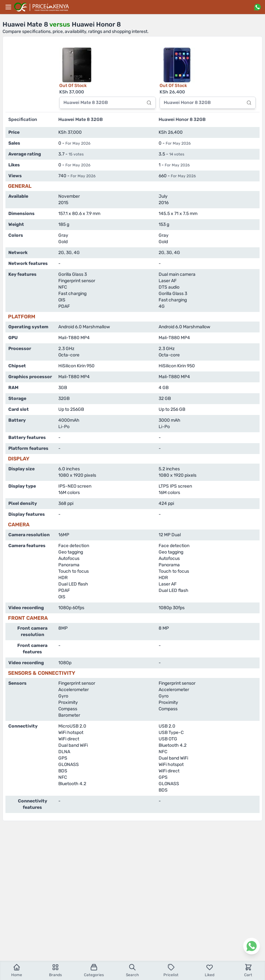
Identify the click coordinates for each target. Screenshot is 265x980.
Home (17, 970)
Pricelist (171, 970)
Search (132, 970)
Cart (248, 970)
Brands (55, 970)
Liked (210, 970)
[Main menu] (8, 7)
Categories (94, 970)
